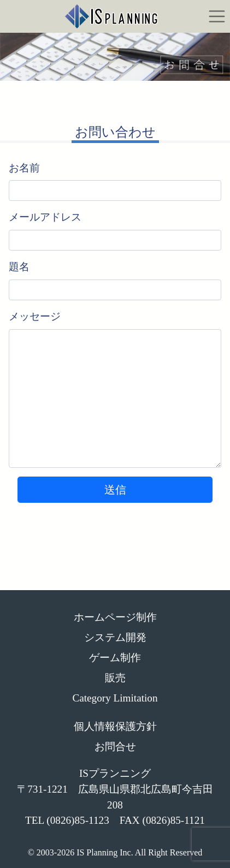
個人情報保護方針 (115, 726)
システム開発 (115, 637)
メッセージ (35, 316)
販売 (115, 678)
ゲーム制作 (115, 658)
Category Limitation (115, 698)
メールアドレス (45, 217)
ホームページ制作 (115, 617)
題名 (19, 267)
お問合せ (115, 747)
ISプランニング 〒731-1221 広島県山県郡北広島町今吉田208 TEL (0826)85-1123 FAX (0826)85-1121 (115, 797)
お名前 (24, 168)
